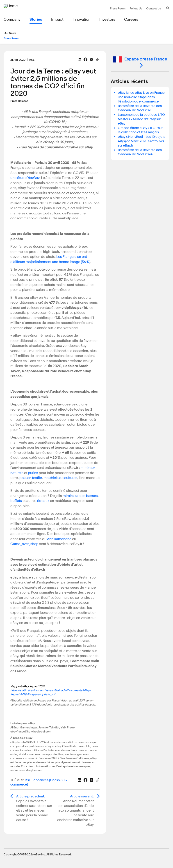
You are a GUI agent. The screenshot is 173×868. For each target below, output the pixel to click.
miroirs (68, 496)
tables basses (86, 496)
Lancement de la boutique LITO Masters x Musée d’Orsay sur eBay (141, 119)
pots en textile (31, 478)
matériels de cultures (60, 478)
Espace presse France (140, 59)
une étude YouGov (25, 178)
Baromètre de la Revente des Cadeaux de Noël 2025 (140, 108)
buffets (16, 501)
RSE (28, 780)
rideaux (43, 501)
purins (33, 473)
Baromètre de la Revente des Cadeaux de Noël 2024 (140, 152)
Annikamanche (59, 539)
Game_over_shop (24, 544)
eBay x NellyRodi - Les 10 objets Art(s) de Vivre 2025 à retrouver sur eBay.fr (141, 141)
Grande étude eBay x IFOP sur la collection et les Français (140, 130)
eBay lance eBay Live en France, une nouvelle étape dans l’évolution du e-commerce (142, 97)
